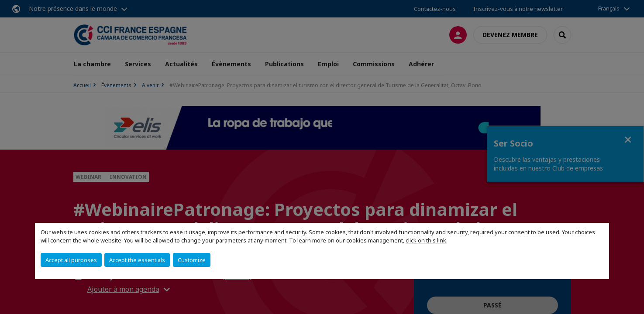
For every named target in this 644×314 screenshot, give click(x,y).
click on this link (426, 240)
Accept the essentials (137, 260)
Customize (192, 260)
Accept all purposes (71, 260)
